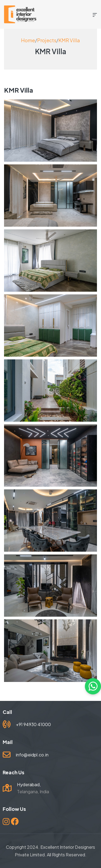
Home (28, 40)
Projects (47, 40)
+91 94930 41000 (33, 724)
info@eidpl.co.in (32, 755)
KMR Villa (69, 40)
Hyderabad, (29, 784)
